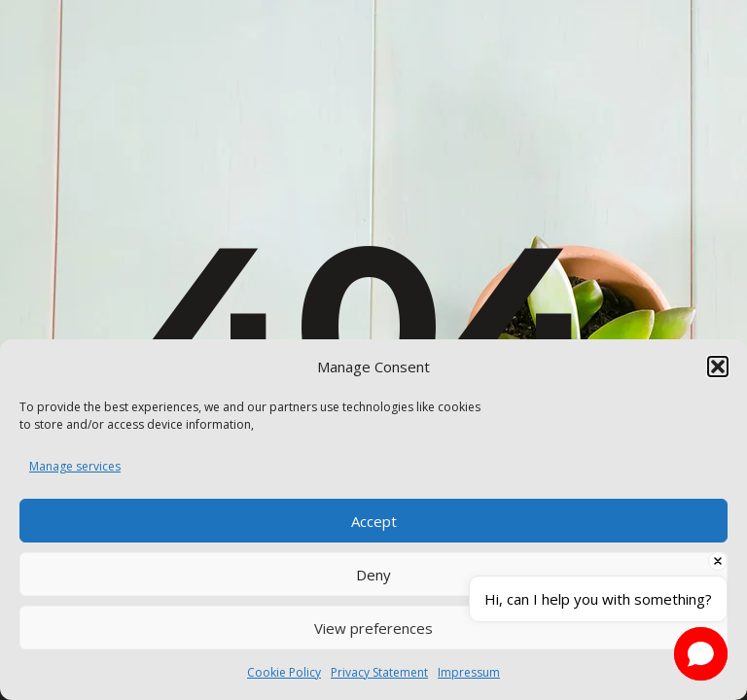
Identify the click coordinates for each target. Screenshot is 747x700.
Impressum (469, 672)
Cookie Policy (284, 672)
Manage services (75, 466)
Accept (374, 521)
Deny (373, 575)
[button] (718, 367)
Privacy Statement (379, 672)
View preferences (373, 628)
